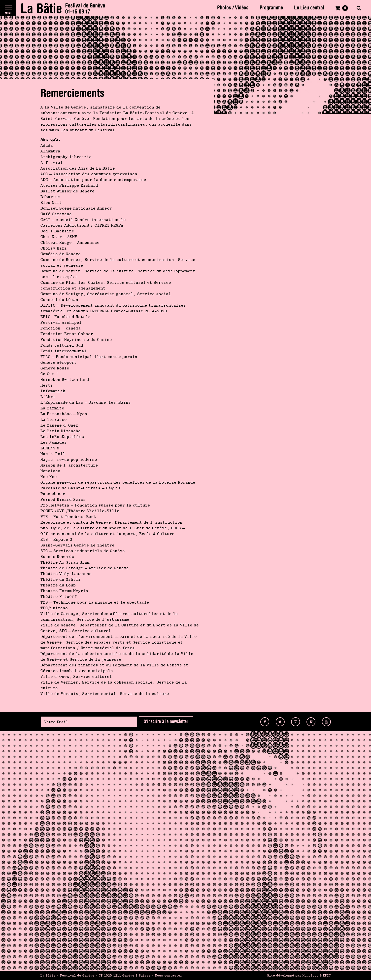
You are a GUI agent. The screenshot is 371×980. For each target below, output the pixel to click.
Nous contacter (169, 975)
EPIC (327, 975)
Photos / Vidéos (233, 8)
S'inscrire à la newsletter (166, 722)
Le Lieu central (309, 8)
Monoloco (310, 975)
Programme (271, 8)
